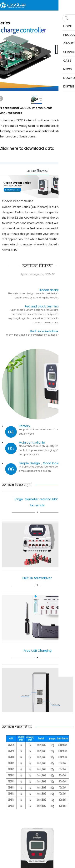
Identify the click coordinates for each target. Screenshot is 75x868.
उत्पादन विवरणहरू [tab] (38, 171)
